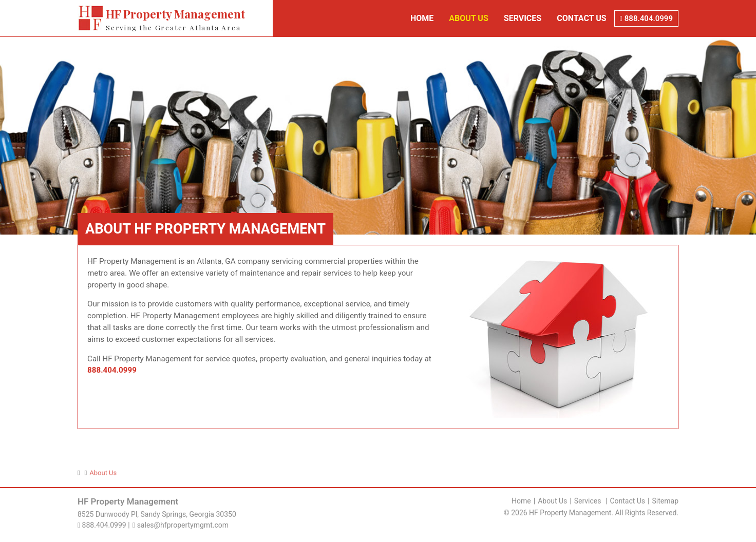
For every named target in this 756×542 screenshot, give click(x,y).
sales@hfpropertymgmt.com (181, 524)
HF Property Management (189, 19)
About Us (468, 18)
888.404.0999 (646, 18)
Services (523, 18)
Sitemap (665, 499)
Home (422, 18)
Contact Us (581, 18)
